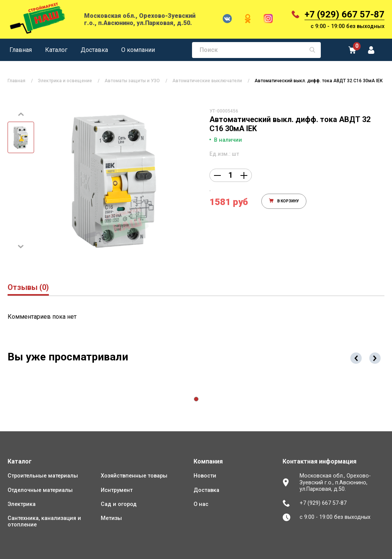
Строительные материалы (43, 476)
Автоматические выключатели (207, 81)
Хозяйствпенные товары (134, 476)
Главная (21, 50)
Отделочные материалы (40, 490)
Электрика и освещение (65, 81)
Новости (205, 476)
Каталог (56, 50)
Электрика (22, 504)
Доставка (94, 50)
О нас (201, 504)
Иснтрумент (117, 490)
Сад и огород (119, 504)
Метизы (111, 518)
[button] (196, 399)
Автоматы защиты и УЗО (132, 81)
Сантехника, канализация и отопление (44, 521)
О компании (138, 50)
